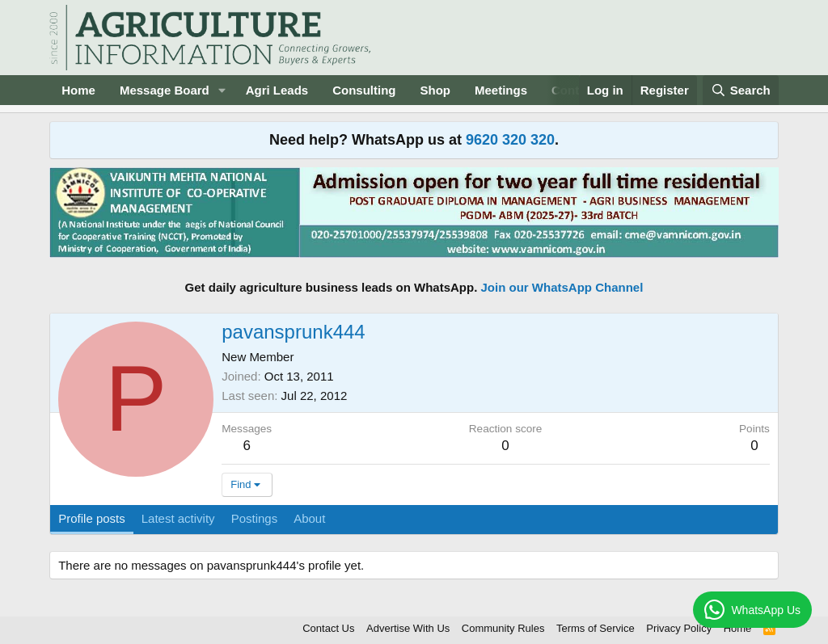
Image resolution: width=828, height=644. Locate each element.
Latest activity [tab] (178, 518)
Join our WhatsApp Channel (562, 287)
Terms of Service (596, 628)
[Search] (741, 90)
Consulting (364, 90)
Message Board (165, 90)
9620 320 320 (510, 140)
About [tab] (309, 518)
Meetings (501, 90)
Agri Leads (277, 90)
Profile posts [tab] (92, 518)
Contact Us (328, 628)
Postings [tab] (255, 518)
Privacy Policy (679, 628)
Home (78, 90)
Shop (436, 90)
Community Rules (503, 628)
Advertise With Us (408, 628)
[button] (222, 90)
